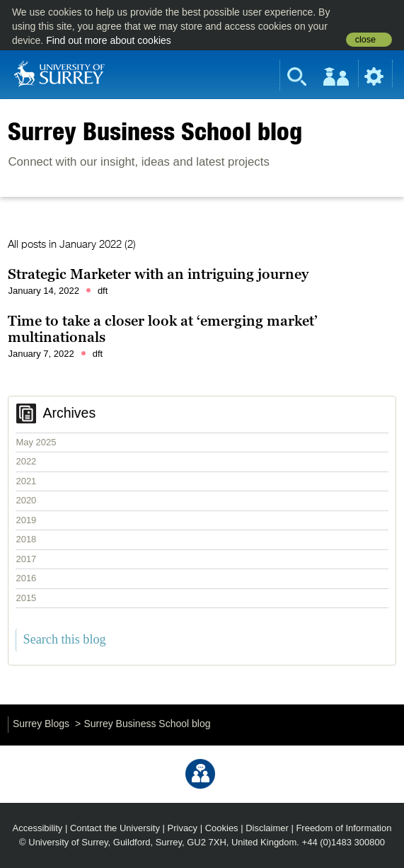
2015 (26, 598)
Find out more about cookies (109, 40)
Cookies (222, 828)
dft (103, 291)
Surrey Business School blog (155, 131)
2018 (26, 539)
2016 (26, 578)
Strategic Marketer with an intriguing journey (158, 274)
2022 (26, 461)
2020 (26, 500)
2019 (26, 520)
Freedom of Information (344, 828)
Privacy (183, 828)
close (365, 40)
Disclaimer (267, 828)
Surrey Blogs (41, 724)
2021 (26, 481)
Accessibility (38, 828)
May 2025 (36, 442)
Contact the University (115, 828)
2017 (26, 559)
